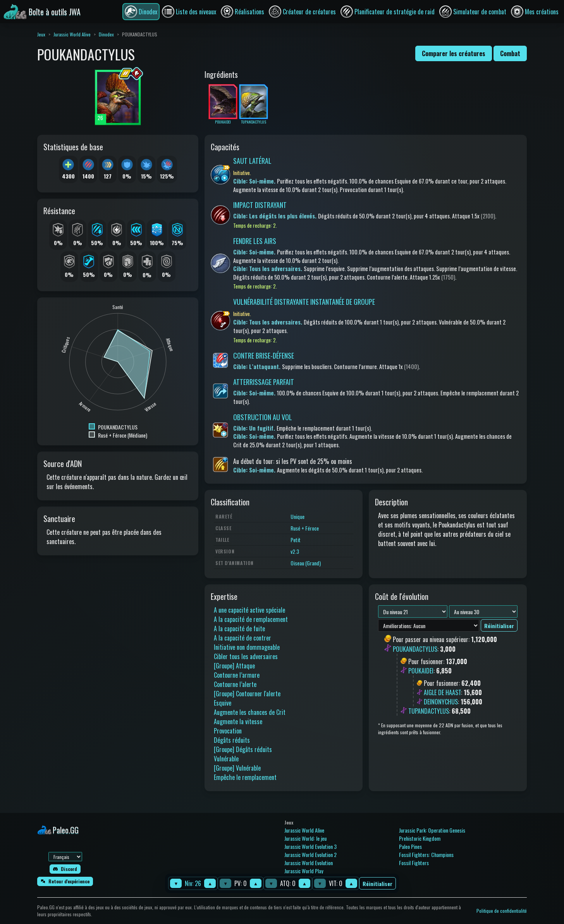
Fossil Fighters (414, 863)
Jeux (41, 34)
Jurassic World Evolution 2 (310, 854)
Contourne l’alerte (235, 684)
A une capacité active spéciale (249, 610)
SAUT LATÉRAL (252, 161)
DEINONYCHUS (441, 702)
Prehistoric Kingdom (420, 838)
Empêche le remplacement (245, 777)
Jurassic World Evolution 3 (310, 846)
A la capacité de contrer (242, 638)
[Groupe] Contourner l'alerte (247, 694)
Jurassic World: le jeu (305, 838)
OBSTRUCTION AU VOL (263, 417)
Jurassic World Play (304, 871)
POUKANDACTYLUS (415, 649)
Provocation (228, 731)
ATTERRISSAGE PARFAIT (264, 382)
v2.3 (295, 551)
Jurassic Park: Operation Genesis (432, 830)
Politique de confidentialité (502, 911)
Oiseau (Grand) (306, 563)
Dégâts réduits (232, 740)
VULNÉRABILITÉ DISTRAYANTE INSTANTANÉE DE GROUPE (304, 302)
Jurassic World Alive (72, 34)
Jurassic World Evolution (309, 863)
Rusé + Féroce (305, 528)
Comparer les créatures (454, 53)
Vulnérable (226, 759)
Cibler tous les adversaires (246, 656)
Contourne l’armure (237, 675)
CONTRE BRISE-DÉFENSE (264, 356)
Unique (297, 516)
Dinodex (106, 34)
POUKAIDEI (421, 671)
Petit (296, 540)
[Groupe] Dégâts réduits (243, 749)
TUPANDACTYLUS (429, 711)
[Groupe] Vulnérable (237, 768)
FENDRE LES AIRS (255, 241)
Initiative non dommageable (247, 647)
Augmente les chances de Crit (250, 712)
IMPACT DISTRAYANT (260, 205)
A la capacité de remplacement (251, 619)
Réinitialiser (377, 884)
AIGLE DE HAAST (442, 692)
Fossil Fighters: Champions (426, 854)
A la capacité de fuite (239, 629)
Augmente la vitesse (238, 721)
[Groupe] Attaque (234, 666)
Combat (510, 53)
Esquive (223, 703)
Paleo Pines (410, 846)
